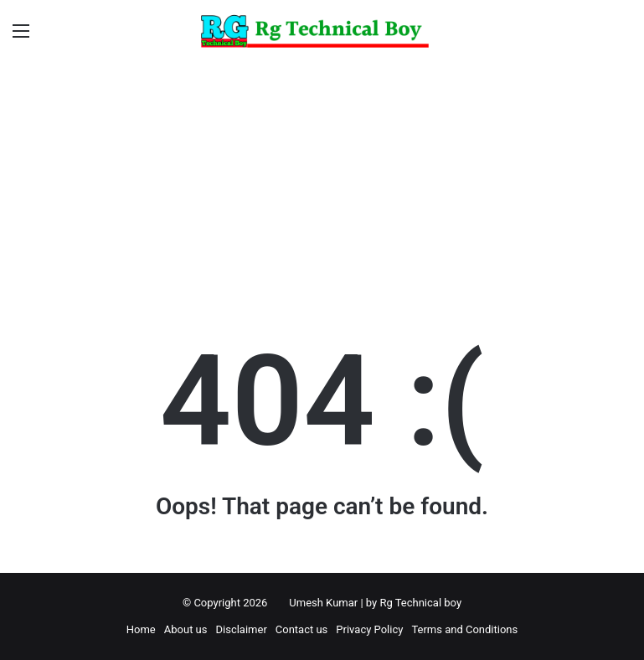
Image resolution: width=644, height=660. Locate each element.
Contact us (302, 629)
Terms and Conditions (464, 629)
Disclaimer (241, 629)
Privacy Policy (369, 629)
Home (141, 629)
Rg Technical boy (420, 603)
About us (186, 629)
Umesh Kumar (323, 603)
